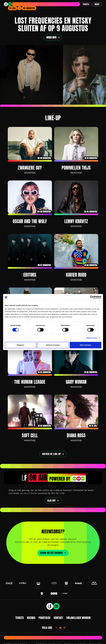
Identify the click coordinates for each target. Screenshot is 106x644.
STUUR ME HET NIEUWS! (51, 553)
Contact (58, 618)
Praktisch (45, 618)
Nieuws (31, 618)
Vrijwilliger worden (79, 618)
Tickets (86, 4)
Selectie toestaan (53, 345)
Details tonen (92, 338)
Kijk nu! (52, 501)
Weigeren (21, 345)
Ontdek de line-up (51, 454)
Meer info (51, 37)
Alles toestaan (85, 345)
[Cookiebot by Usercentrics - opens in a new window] (92, 297)
